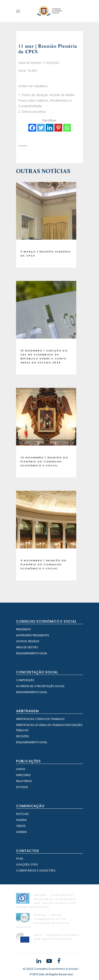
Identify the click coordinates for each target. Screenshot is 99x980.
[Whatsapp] (67, 128)
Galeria (21, 820)
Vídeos (21, 826)
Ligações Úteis (27, 865)
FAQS (20, 859)
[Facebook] (32, 128)
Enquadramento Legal (32, 653)
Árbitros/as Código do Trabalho (40, 719)
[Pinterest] (58, 128)
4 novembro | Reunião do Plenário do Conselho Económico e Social (44, 564)
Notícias (22, 814)
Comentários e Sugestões (36, 871)
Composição (25, 680)
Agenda (21, 832)
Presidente (23, 629)
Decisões (23, 736)
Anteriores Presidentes (33, 635)
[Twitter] (41, 128)
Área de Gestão (27, 647)
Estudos (22, 787)
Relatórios (24, 781)
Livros (21, 769)
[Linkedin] (50, 128)
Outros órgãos (28, 641)
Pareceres (23, 775)
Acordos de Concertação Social (40, 686)
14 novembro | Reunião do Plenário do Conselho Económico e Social (44, 461)
